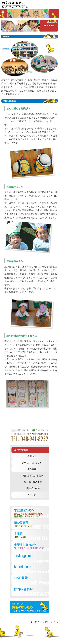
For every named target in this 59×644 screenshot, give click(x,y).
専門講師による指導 (33, 476)
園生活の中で (33, 488)
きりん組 (32, 495)
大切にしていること (32, 463)
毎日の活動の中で (33, 482)
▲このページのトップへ (44, 622)
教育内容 (32, 469)
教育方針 (32, 456)
